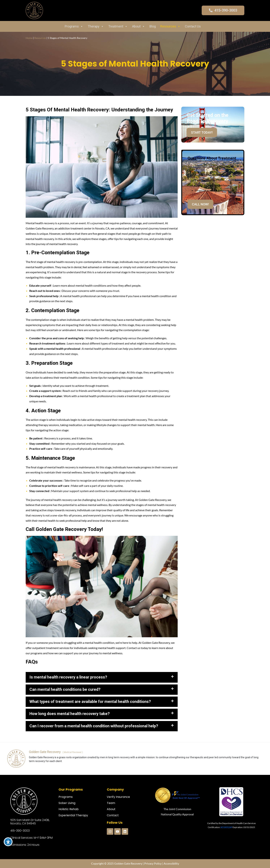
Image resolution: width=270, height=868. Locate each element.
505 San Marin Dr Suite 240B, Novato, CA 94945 (30, 822)
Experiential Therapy (73, 815)
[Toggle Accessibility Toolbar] (8, 842)
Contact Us (193, 26)
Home (29, 38)
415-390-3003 (20, 831)
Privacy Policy (153, 863)
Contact (113, 815)
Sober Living (67, 803)
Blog (153, 26)
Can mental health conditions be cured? (65, 689)
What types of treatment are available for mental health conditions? (90, 702)
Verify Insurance (118, 797)
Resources (170, 26)
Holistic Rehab (69, 809)
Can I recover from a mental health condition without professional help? (94, 726)
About (139, 26)
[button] (102, 677)
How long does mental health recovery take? (70, 714)
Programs (74, 26)
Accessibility (171, 863)
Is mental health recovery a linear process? (68, 677)
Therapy (96, 26)
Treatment (118, 26)
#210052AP (226, 827)
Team (111, 803)
